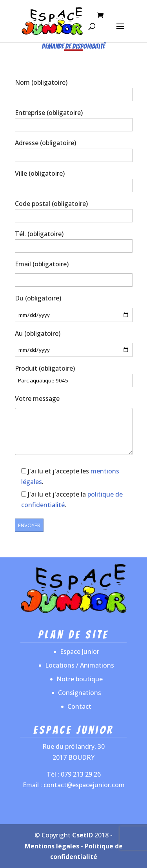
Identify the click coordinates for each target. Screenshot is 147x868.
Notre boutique (80, 679)
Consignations (80, 693)
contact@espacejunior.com (84, 785)
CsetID (83, 835)
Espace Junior (80, 651)
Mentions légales (52, 846)
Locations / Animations (80, 665)
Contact (79, 706)
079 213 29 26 (81, 774)
